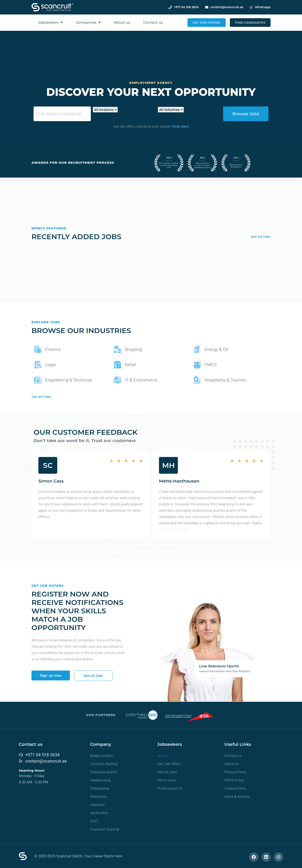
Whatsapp (263, 7)
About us (122, 22)
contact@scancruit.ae (227, 7)
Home (162, 756)
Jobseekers (50, 22)
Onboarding (100, 788)
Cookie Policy (235, 788)
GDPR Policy (234, 780)
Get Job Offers (169, 764)
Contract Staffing (104, 764)
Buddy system (102, 756)
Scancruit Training (105, 829)
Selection (98, 805)
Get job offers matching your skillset (151, 126)
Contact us (153, 22)
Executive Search (104, 772)
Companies (88, 22)
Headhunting (100, 780)
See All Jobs (261, 237)
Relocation (99, 797)
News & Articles (237, 797)
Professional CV (170, 788)
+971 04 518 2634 (186, 7)
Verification (99, 813)
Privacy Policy (235, 772)
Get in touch (167, 780)
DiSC (94, 821)
